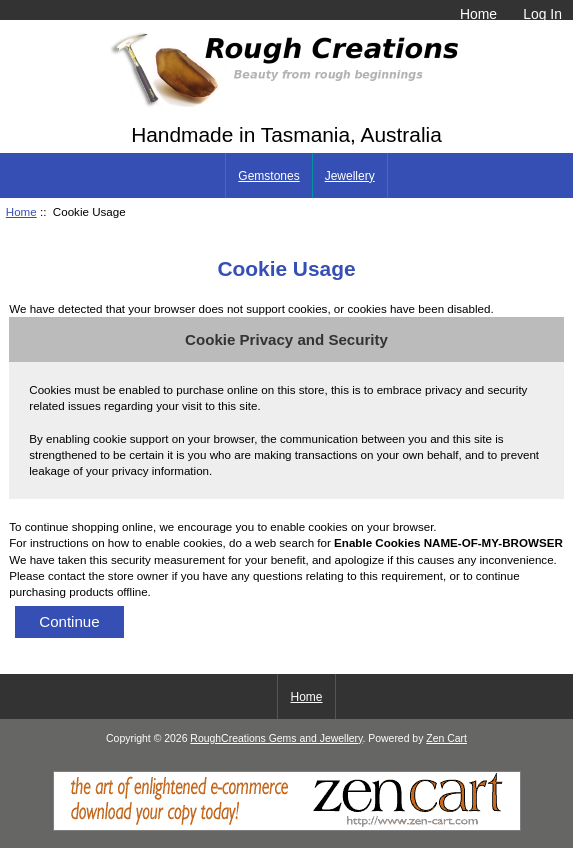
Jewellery (350, 176)
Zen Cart (446, 738)
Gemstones (268, 176)
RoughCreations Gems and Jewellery (276, 738)
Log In (542, 14)
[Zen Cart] (287, 826)
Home (478, 14)
